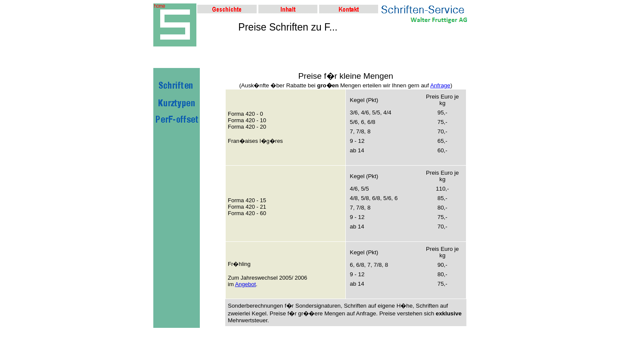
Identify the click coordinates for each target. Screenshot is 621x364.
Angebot (245, 284)
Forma (236, 114)
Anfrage (440, 85)
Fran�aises (243, 141)
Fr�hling (239, 264)
